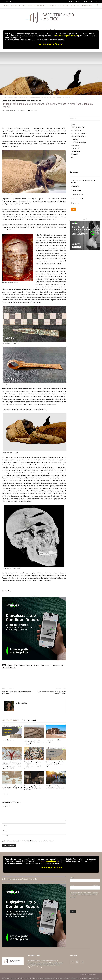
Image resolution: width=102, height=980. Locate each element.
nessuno (76, 186)
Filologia (76, 139)
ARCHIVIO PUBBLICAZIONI (33, 5)
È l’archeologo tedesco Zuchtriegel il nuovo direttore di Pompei (52, 693)
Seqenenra (37, 665)
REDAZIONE (75, 5)
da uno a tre (77, 190)
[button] (97, 6)
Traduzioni (75, 154)
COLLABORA (63, 5)
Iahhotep (23, 665)
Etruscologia (75, 145)
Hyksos (16, 665)
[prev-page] (3, 794)
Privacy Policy (92, 975)
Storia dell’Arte (76, 148)
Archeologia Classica (78, 130)
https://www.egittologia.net (36, 967)
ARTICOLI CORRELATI (11, 720)
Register (91, 1)
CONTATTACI (87, 5)
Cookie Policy (83, 975)
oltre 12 (76, 203)
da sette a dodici (79, 199)
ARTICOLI (15, 5)
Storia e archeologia (36, 100)
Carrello (98, 1)
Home (5, 98)
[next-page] (7, 794)
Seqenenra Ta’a (47, 665)
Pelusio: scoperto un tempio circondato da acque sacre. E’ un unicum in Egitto (34, 742)
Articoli (10, 98)
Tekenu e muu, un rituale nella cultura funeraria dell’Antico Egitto (55, 764)
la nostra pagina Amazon (67, 36)
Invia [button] (74, 209)
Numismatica (75, 151)
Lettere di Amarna (8, 740)
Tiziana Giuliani (10, 110)
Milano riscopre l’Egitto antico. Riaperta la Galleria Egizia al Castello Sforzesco (33, 788)
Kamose (30, 665)
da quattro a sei (78, 195)
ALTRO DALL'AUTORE (29, 720)
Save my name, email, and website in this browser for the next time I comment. (29, 841)
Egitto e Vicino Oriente (20, 98)
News (28, 100)
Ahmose (10, 665)
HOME (6, 5)
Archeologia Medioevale (79, 133)
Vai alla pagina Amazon (51, 44)
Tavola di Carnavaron (9, 667)
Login (86, 1)
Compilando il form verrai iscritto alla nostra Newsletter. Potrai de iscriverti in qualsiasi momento (84, 895)
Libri (72, 157)
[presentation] (85, 904)
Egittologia (23, 100)
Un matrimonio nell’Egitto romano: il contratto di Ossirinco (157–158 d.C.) (12, 788)
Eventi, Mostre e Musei (79, 127)
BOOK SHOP (51, 5)
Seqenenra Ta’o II (58, 665)
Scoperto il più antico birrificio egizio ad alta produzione (16, 693)
